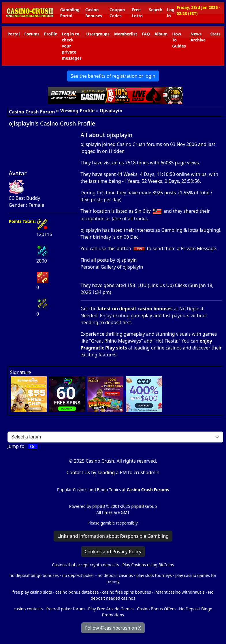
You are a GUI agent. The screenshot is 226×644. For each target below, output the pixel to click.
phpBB (99, 506)
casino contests (28, 609)
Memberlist (126, 34)
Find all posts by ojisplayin (109, 260)
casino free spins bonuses (127, 592)
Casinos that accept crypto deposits (85, 565)
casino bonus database (77, 592)
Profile (51, 34)
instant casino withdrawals (180, 592)
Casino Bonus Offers (156, 609)
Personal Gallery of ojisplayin (112, 267)
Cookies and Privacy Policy (113, 552)
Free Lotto (137, 13)
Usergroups (98, 34)
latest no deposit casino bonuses (135, 309)
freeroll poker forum (65, 609)
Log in (171, 13)
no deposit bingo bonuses (34, 575)
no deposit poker (78, 575)
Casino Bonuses (94, 13)
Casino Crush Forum (32, 112)
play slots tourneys (154, 575)
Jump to (16, 446)
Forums (32, 34)
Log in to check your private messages (72, 46)
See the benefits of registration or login (113, 76)
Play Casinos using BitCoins (148, 565)
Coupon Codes (117, 13)
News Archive (198, 37)
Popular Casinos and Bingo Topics (89, 490)
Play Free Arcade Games (111, 609)
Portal (14, 34)
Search (156, 10)
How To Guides (179, 40)
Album (161, 34)
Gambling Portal (70, 13)
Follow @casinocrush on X (113, 628)
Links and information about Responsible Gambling (113, 536)
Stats (215, 34)
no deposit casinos (115, 575)
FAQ (146, 34)
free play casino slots (32, 592)
